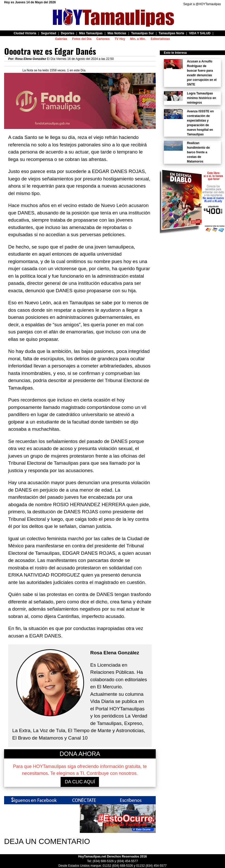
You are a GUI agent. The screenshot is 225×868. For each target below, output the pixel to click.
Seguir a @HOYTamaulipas (202, 4)
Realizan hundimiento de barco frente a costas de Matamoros (198, 152)
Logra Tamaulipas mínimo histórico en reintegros (201, 98)
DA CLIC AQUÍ (80, 782)
